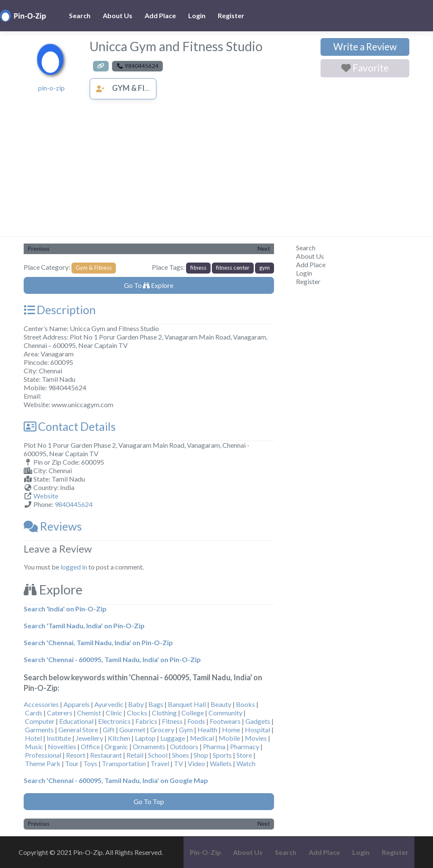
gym (264, 268)
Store (244, 755)
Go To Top (149, 801)
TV (178, 763)
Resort (76, 755)
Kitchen (119, 738)
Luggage (173, 738)
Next (264, 249)
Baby (136, 704)
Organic (116, 746)
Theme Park (43, 763)
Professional (43, 755)
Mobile (229, 738)
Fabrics (146, 721)
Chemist (89, 713)
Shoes (181, 755)
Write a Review (365, 47)
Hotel (33, 738)
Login (197, 15)
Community (225, 713)
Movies (256, 738)
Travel (160, 763)
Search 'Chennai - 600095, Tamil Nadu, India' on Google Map (116, 780)
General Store (78, 730)
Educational (76, 721)
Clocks (137, 713)
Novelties (62, 746)
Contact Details (70, 426)
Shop (201, 755)
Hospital (258, 730)
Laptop (145, 738)
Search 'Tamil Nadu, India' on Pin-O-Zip (84, 626)
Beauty (221, 704)
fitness (198, 268)
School (158, 755)
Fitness (172, 721)
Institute (59, 738)
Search (80, 15)
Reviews (53, 526)
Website (46, 496)
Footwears (225, 721)
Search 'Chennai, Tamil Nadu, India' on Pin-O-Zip (98, 642)
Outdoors (184, 746)
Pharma (214, 746)
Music (34, 746)
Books (245, 704)
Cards (34, 713)
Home (231, 730)
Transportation (124, 763)
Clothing (164, 713)
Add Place (160, 15)
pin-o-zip (51, 88)
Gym (186, 730)
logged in (74, 567)
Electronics (114, 721)
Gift (109, 730)
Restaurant (106, 755)
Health (207, 730)
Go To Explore (149, 285)
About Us (118, 15)
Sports (222, 755)
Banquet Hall (187, 704)
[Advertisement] (216, 173)
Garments (39, 730)
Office (90, 746)
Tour (72, 763)
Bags (156, 704)
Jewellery (89, 738)
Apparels (77, 704)
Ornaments (149, 746)
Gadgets (258, 721)
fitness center (233, 268)
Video (196, 763)
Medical (202, 738)
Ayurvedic (109, 704)
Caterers (60, 713)
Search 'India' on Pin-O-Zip (65, 609)
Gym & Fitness (130, 88)
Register (231, 15)
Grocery (162, 730)
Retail (135, 755)
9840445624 (74, 504)
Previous (39, 249)
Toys (90, 763)
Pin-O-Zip (206, 852)
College (193, 713)
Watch (246, 763)
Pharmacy (245, 746)
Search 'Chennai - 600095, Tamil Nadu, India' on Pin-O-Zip (112, 659)
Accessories (41, 704)
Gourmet (132, 730)
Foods (196, 721)
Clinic (114, 713)
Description (60, 310)
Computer (40, 721)
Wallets (221, 763)
